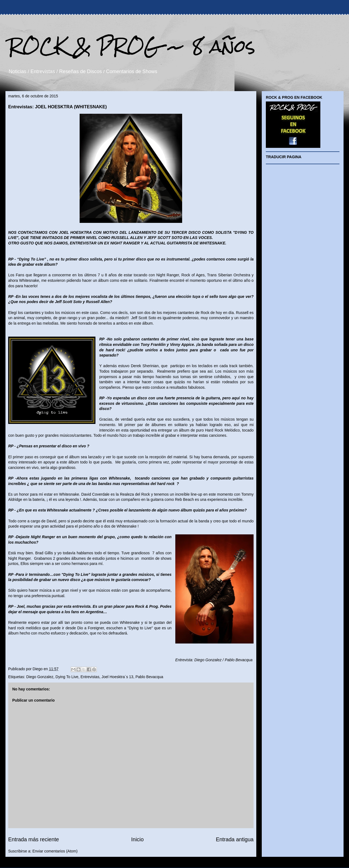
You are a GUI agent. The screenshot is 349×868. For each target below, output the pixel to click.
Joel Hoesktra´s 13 (117, 677)
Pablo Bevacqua (149, 677)
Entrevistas (90, 677)
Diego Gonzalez (40, 677)
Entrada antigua (235, 839)
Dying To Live (67, 677)
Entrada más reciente (34, 839)
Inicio (137, 839)
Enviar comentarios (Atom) (55, 851)
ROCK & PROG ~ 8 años (132, 46)
